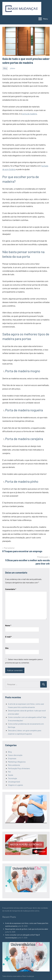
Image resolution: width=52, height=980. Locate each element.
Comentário (11, 589)
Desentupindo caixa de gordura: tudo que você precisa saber (27, 929)
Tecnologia (12, 778)
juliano (13, 68)
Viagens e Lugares (15, 785)
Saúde (11, 775)
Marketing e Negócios (17, 762)
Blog (5, 68)
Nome (8, 625)
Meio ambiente (14, 765)
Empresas (12, 758)
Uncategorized (14, 782)
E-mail (8, 637)
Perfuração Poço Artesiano (19, 768)
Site (7, 648)
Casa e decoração (15, 755)
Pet (9, 772)
